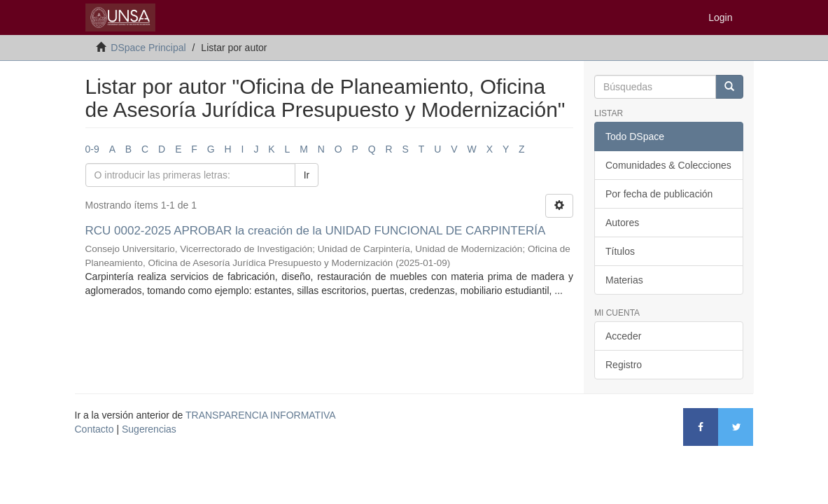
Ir (307, 175)
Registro (624, 365)
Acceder (623, 336)
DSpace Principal (148, 48)
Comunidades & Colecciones (668, 165)
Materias (624, 280)
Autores (622, 223)
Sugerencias (149, 429)
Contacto (94, 429)
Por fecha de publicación (659, 194)
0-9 (92, 149)
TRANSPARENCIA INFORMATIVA (261, 415)
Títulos (620, 251)
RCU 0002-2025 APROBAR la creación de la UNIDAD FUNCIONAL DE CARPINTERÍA (315, 231)
